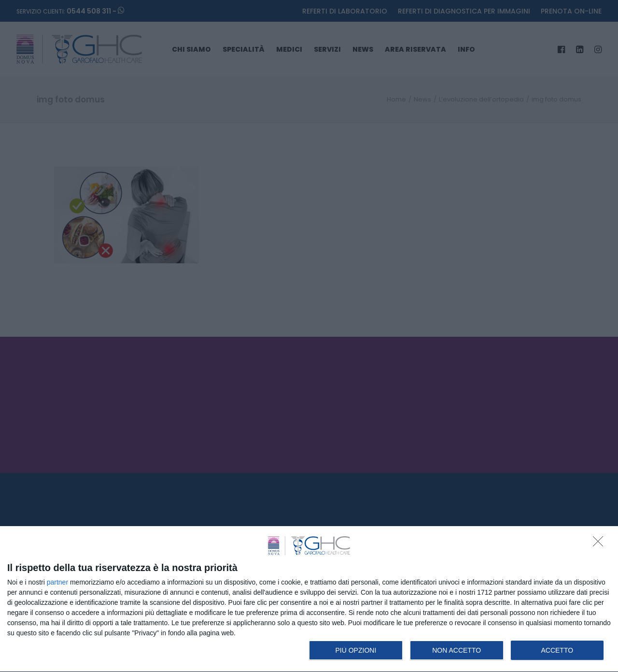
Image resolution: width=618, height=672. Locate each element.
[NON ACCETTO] (601, 544)
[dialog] (309, 599)
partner (57, 582)
